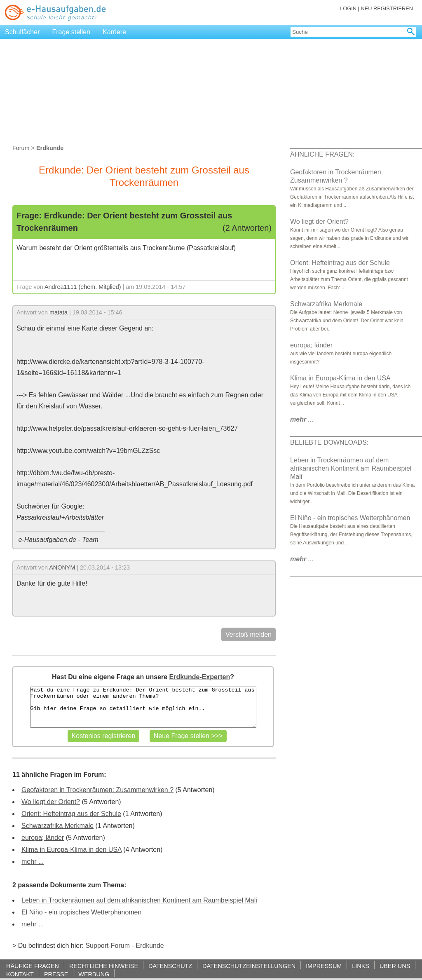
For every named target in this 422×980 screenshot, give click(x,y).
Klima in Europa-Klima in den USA (72, 850)
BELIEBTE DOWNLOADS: (329, 442)
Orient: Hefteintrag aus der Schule (71, 814)
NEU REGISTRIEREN (387, 8)
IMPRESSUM (324, 966)
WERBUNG (94, 974)
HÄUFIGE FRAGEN (33, 966)
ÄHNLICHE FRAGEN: (322, 154)
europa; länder (43, 838)
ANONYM (62, 567)
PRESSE (56, 974)
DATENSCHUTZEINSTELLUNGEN (249, 966)
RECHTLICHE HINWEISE (104, 966)
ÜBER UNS (395, 966)
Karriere (114, 32)
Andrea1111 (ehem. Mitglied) (83, 287)
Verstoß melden (249, 634)
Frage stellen (72, 32)
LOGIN (348, 8)
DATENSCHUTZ (170, 966)
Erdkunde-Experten (200, 677)
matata (59, 312)
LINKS (361, 966)
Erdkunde (150, 946)
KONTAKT (20, 974)
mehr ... (33, 862)
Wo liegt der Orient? (51, 802)
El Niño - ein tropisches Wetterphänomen (81, 912)
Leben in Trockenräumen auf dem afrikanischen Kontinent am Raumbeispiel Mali (139, 900)
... (302, 419)
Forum (21, 148)
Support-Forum (108, 946)
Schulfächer (22, 32)
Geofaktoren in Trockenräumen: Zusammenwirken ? (97, 790)
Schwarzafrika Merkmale (57, 826)
